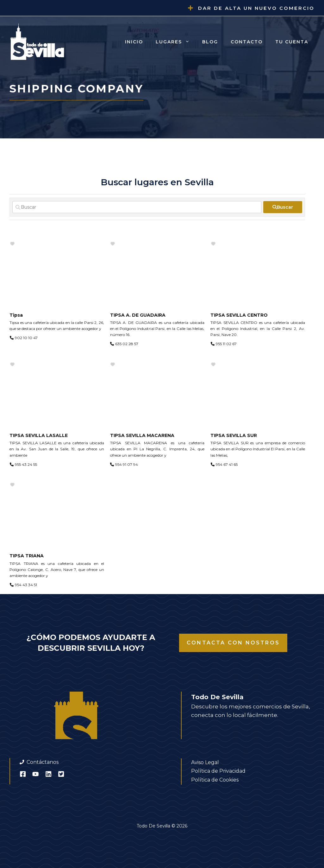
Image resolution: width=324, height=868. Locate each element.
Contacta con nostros (233, 643)
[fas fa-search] (283, 207)
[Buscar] (137, 207)
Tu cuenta (292, 42)
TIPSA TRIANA (27, 556)
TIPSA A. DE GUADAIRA (138, 315)
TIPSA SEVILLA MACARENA (142, 435)
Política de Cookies (215, 780)
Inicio (134, 42)
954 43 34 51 (26, 585)
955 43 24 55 (26, 464)
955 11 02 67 (226, 344)
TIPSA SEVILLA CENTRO (239, 315)
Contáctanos (43, 762)
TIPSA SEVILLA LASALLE (39, 435)
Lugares (176, 42)
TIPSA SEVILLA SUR (234, 435)
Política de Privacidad (218, 771)
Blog (210, 42)
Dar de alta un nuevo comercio (256, 8)
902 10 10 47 (26, 338)
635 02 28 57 (127, 344)
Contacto (247, 42)
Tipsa (16, 315)
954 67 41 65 (227, 464)
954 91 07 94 (127, 464)
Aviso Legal (205, 762)
